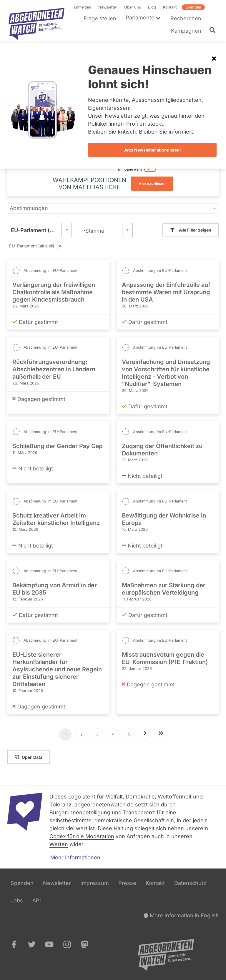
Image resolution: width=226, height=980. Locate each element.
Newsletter (108, 7)
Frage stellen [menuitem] (100, 18)
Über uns (133, 7)
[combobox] (39, 230)
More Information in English (181, 915)
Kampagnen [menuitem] (186, 31)
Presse (127, 883)
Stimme (95, 231)
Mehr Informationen (75, 857)
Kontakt (170, 7)
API (37, 900)
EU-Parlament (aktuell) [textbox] (39, 230)
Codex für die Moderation (82, 836)
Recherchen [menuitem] (186, 18)
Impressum (95, 883)
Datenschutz (190, 883)
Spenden (193, 7)
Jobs (17, 900)
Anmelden (82, 7)
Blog (152, 7)
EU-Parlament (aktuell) (32, 246)
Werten (59, 844)
